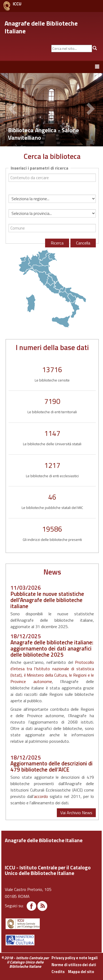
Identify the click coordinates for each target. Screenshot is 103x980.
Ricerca (57, 243)
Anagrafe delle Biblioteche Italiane (41, 27)
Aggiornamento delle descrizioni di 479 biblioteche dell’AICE (51, 766)
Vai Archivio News (76, 813)
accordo (41, 796)
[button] (13, 110)
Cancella (83, 243)
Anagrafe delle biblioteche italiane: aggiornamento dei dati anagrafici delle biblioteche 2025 (52, 648)
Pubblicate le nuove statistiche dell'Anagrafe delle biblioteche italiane (47, 600)
